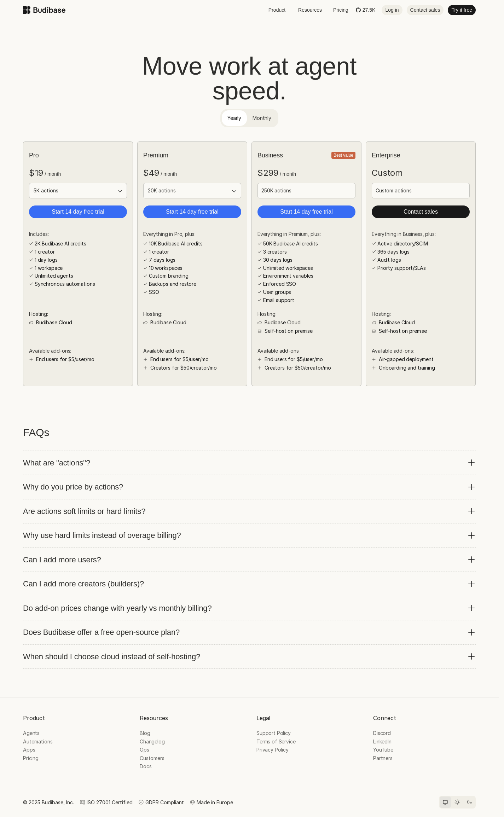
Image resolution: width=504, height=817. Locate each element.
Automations (38, 741)
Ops (144, 750)
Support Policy (274, 733)
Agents (31, 733)
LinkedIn (382, 741)
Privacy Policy (273, 750)
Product (277, 10)
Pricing (341, 10)
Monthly (262, 118)
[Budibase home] (44, 10)
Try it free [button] (462, 10)
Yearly (234, 118)
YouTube (383, 750)
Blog (145, 733)
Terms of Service (276, 741)
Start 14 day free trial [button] (78, 212)
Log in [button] (392, 10)
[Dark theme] (469, 802)
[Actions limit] (78, 191)
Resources (310, 10)
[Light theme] (457, 802)
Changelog (152, 741)
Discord (382, 733)
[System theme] (445, 802)
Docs (146, 766)
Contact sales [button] (425, 10)
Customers (152, 758)
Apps (29, 750)
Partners (383, 758)
